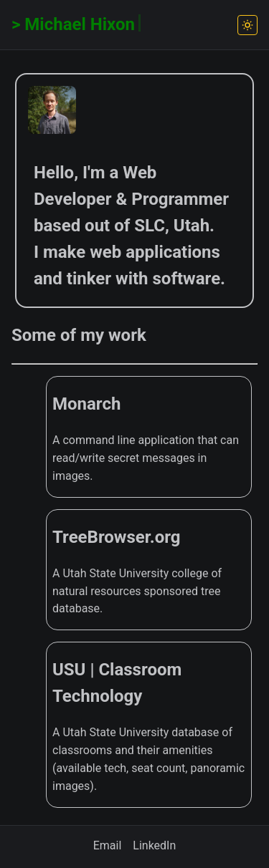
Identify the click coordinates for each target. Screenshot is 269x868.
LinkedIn (154, 845)
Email (108, 845)
